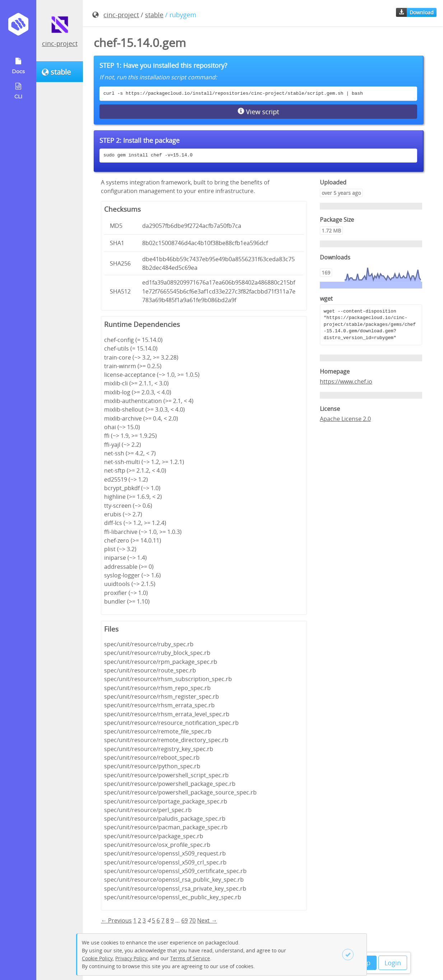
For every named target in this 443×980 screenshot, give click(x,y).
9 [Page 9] (172, 920)
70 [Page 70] (192, 920)
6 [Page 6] (158, 920)
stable (154, 15)
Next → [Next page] (207, 920)
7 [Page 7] (163, 920)
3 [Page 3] (144, 920)
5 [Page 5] (153, 920)
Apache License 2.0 (345, 419)
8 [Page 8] (167, 920)
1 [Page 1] (135, 920)
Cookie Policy (97, 958)
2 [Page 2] (139, 920)
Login (393, 963)
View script (258, 112)
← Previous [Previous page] (116, 920)
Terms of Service (190, 958)
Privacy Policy (131, 958)
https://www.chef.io (346, 381)
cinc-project (60, 43)
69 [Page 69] (185, 920)
